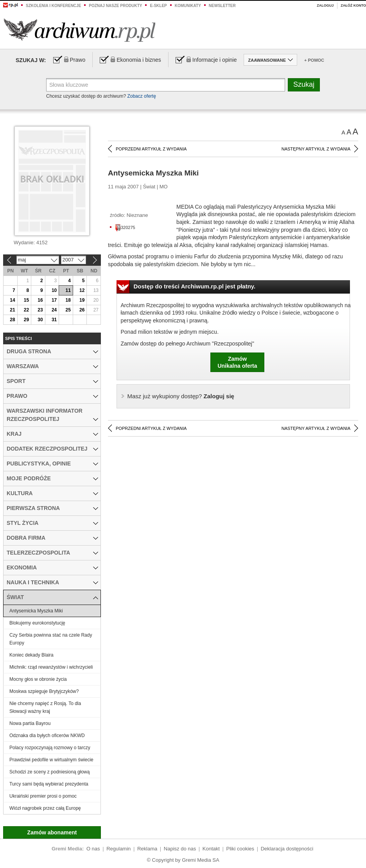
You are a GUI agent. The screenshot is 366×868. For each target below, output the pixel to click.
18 (68, 300)
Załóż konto (353, 5)
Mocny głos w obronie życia (38, 679)
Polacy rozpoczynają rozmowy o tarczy (50, 748)
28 (12, 320)
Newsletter (222, 6)
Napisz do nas (180, 849)
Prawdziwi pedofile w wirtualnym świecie (51, 760)
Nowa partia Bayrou (30, 723)
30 (40, 320)
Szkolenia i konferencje (53, 6)
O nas (93, 849)
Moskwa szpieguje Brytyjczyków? (44, 691)
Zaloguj (325, 5)
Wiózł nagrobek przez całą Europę (45, 808)
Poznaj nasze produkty (115, 6)
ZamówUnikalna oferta (237, 362)
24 (54, 310)
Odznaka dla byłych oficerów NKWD (47, 736)
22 (26, 310)
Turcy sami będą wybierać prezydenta (49, 784)
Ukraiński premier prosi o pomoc (43, 796)
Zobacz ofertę (141, 96)
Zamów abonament (52, 832)
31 (54, 320)
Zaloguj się (181, 396)
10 (54, 290)
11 (68, 290)
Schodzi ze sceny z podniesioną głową (49, 772)
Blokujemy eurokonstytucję (37, 623)
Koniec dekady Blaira (31, 655)
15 (26, 300)
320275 (125, 227)
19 (82, 300)
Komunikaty (188, 6)
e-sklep (158, 6)
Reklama (147, 849)
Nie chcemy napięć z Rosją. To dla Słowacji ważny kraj (45, 707)
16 (40, 300)
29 (26, 320)
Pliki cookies (240, 849)
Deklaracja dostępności (287, 849)
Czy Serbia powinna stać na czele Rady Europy (51, 639)
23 (40, 310)
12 (82, 290)
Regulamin (118, 849)
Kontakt (211, 849)
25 (68, 310)
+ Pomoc (314, 60)
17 (54, 300)
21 (12, 310)
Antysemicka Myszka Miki (36, 611)
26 (82, 310)
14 (12, 300)
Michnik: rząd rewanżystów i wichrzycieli (51, 667)
